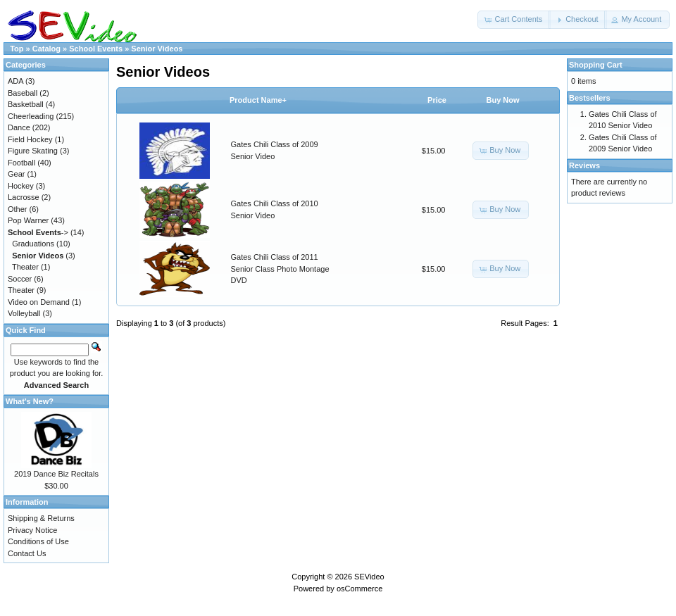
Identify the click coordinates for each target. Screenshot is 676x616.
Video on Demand (39, 302)
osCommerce (359, 589)
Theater (25, 267)
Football (21, 163)
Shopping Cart (596, 65)
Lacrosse (24, 197)
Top (17, 49)
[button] (514, 20)
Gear (16, 174)
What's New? (30, 401)
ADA (15, 81)
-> (38, 232)
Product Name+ (258, 100)
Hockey (21, 186)
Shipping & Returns (41, 518)
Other (18, 209)
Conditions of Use (38, 541)
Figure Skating (33, 151)
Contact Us (27, 553)
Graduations (33, 244)
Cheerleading (31, 116)
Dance (19, 127)
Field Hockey (30, 139)
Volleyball (24, 313)
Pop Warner (28, 220)
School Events (96, 49)
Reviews (584, 165)
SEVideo (369, 577)
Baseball (23, 93)
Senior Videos (157, 49)
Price (437, 100)
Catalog (46, 49)
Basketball (26, 104)
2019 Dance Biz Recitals (56, 474)
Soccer (20, 279)
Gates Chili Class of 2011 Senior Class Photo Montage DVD (280, 269)
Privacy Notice (32, 530)
